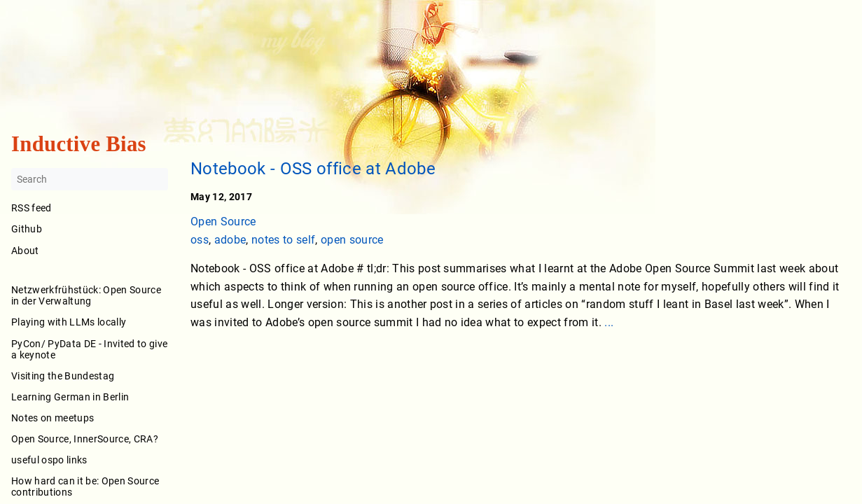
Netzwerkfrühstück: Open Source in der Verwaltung (86, 296)
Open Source (223, 222)
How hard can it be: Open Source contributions (85, 487)
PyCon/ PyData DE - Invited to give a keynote (89, 349)
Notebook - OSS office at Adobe (313, 169)
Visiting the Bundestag (63, 376)
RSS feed (32, 209)
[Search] (90, 180)
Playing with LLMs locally (69, 323)
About (90, 260)
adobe (230, 240)
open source (352, 240)
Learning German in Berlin (70, 397)
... (609, 322)
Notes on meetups (53, 418)
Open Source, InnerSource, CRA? (85, 439)
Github (27, 230)
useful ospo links (49, 460)
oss (200, 240)
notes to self (283, 240)
